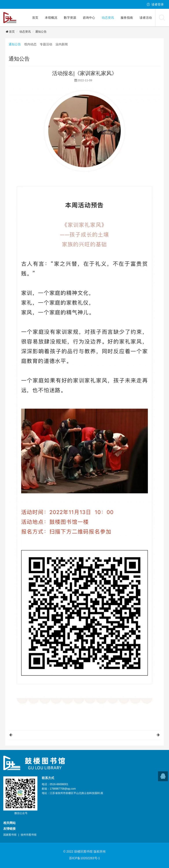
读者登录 (158, 4)
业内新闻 (62, 44)
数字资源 (70, 18)
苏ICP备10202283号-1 (84, 858)
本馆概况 (51, 18)
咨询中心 (89, 18)
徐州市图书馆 (29, 835)
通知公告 (41, 32)
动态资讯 (108, 18)
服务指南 (127, 18)
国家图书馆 (10, 835)
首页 (35, 18)
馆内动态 (30, 44)
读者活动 (146, 18)
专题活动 (46, 44)
